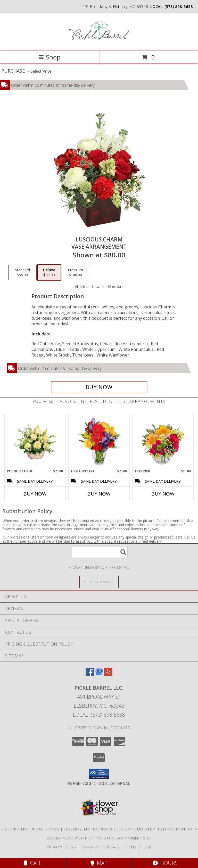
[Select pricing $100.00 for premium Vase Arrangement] (75, 273)
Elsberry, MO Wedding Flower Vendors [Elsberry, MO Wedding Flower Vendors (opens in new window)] (157, 829)
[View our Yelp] (108, 674)
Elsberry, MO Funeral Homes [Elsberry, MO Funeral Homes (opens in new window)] (30, 829)
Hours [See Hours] (165, 863)
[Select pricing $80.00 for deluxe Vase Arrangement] (49, 273)
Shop (49, 57)
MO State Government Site (124, 838)
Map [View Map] (99, 863)
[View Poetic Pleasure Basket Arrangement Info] (35, 442)
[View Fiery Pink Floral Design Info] (163, 442)
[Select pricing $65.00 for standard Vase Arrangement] (22, 273)
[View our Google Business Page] (99, 674)
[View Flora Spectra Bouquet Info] (99, 442)
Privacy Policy (62, 847)
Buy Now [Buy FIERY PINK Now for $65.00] (163, 494)
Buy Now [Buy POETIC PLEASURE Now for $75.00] (35, 494)
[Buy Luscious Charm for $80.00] (99, 387)
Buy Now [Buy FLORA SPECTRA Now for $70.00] (99, 494)
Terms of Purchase (100, 847)
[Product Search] (100, 552)
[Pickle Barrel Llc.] (99, 44)
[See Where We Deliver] (99, 582)
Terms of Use (138, 847)
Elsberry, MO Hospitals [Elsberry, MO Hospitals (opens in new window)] (88, 829)
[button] (99, 774)
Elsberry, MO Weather (69, 838)
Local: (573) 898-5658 (99, 715)
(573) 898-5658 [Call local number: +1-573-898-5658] (179, 6)
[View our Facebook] (90, 674)
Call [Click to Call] (33, 863)
